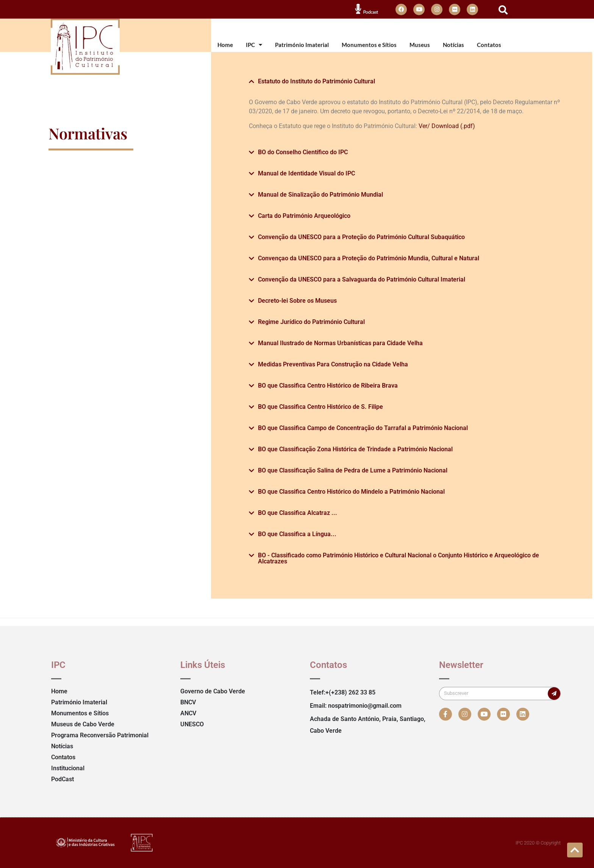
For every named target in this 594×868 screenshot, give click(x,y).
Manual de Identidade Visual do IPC (306, 173)
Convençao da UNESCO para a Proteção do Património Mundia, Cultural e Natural (369, 258)
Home (225, 45)
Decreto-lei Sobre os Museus (297, 301)
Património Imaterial (302, 45)
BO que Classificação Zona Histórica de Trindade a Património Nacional (355, 449)
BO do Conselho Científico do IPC (303, 152)
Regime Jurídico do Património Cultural (311, 322)
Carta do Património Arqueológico (304, 216)
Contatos (489, 45)
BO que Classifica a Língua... (297, 534)
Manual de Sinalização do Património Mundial (320, 195)
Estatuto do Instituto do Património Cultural (317, 81)
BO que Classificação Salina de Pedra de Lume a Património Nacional (353, 470)
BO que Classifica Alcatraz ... (298, 513)
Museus (420, 45)
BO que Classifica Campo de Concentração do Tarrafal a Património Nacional (363, 428)
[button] (503, 10)
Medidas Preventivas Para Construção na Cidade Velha (333, 364)
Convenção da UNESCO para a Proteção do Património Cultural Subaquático (361, 237)
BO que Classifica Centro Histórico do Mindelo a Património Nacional (351, 492)
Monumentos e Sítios (369, 45)
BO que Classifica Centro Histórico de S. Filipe (320, 407)
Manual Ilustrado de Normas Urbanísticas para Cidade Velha (340, 343)
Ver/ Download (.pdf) (447, 126)
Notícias (453, 45)
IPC (254, 45)
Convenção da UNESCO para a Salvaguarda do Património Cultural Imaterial (362, 279)
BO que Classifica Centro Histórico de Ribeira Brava (328, 386)
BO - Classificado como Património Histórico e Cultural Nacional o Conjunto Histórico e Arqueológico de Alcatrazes (399, 558)
